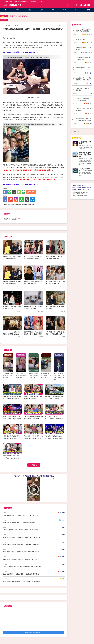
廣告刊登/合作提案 (77, 187)
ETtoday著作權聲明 (30, 204)
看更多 (35, 465)
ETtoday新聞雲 (8, 1)
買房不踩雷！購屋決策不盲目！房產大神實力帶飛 (85, 155)
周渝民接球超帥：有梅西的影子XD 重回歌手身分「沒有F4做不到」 (12, 458)
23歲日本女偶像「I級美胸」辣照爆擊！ (84, 109)
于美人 (6, 219)
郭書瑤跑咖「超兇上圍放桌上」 (84, 69)
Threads (81, 5)
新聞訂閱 (40, 1)
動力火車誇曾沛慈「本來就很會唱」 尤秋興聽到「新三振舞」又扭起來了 (54, 419)
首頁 (6, 10)
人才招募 (79, 185)
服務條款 (89, 187)
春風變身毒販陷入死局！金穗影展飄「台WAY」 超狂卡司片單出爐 (21, 537)
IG (89, 5)
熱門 (29, 10)
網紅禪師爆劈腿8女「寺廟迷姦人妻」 (84, 48)
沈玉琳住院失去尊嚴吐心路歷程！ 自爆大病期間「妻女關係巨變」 (22, 581)
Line (84, 5)
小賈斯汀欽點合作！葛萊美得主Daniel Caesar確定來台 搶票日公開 (22, 567)
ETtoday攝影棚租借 (85, 169)
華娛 (65, 10)
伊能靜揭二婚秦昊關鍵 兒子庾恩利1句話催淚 (84, 99)
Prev (5, 364)
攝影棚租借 (33, 1)
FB (86, 5)
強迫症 (14, 219)
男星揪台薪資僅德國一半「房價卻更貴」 (83, 59)
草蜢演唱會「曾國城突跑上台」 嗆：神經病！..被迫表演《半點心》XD (54, 438)
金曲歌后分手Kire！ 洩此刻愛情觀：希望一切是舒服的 (84, 79)
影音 (41, 10)
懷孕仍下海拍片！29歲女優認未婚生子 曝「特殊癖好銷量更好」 (34, 334)
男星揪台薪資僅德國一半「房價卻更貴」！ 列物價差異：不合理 (21, 515)
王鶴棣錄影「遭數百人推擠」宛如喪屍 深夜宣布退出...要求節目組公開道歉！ (12, 399)
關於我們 (84, 185)
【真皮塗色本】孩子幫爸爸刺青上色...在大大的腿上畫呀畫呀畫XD (34, 476)
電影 (76, 10)
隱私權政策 (75, 189)
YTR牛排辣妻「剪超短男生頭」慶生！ (84, 89)
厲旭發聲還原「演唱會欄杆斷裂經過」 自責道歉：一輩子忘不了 (21, 559)
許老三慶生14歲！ (81, 39)
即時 (18, 10)
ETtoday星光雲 (14, 5)
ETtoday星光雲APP (23, 1)
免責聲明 (86, 189)
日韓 (53, 10)
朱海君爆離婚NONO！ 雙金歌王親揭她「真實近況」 (84, 119)
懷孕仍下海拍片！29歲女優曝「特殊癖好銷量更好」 (84, 30)
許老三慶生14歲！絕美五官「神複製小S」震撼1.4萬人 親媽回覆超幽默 (55, 334)
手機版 (15, 1)
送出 (76, 5)
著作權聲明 (81, 189)
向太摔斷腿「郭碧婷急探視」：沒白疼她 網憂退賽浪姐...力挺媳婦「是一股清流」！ (33, 438)
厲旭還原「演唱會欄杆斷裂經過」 (19, 16)
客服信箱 (84, 187)
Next (62, 364)
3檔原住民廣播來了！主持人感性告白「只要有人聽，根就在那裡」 (21, 530)
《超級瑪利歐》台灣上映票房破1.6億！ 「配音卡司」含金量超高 (21, 544)
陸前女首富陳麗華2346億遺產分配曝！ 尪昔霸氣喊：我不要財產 (21, 574)
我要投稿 (74, 185)
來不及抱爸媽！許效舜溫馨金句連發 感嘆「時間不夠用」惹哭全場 (22, 552)
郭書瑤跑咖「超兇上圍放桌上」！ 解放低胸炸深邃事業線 (19, 523)
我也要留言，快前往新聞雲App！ (34, 633)
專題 (88, 10)
